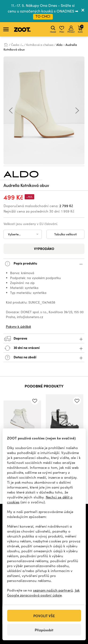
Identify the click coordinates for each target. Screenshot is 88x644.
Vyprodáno (44, 249)
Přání (62, 29)
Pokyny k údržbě (18, 326)
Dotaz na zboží (44, 358)
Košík (81, 29)
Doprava (44, 339)
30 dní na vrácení (44, 348)
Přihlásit (71, 29)
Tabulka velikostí (65, 234)
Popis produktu (44, 264)
